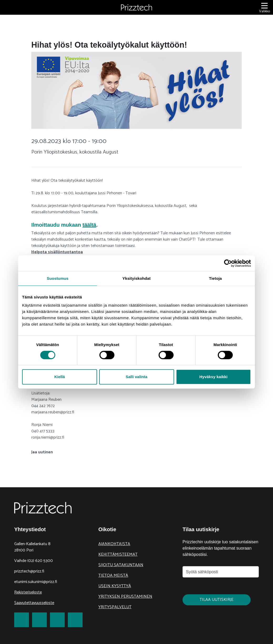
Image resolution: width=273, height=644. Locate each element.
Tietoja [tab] (216, 278)
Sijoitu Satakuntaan (121, 565)
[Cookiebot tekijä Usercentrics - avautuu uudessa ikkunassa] (228, 263)
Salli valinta (137, 377)
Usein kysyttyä (115, 586)
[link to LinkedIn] (57, 620)
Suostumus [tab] (58, 278)
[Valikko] (264, 7)
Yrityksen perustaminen (125, 597)
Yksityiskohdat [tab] (136, 278)
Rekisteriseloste (28, 592)
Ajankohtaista (114, 544)
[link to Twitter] (39, 620)
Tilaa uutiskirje (217, 600)
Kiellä (59, 377)
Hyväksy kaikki (213, 377)
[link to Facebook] (22, 620)
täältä (89, 225)
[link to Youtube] (75, 620)
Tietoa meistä (113, 575)
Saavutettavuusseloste (34, 603)
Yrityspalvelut (115, 607)
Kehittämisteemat (118, 554)
